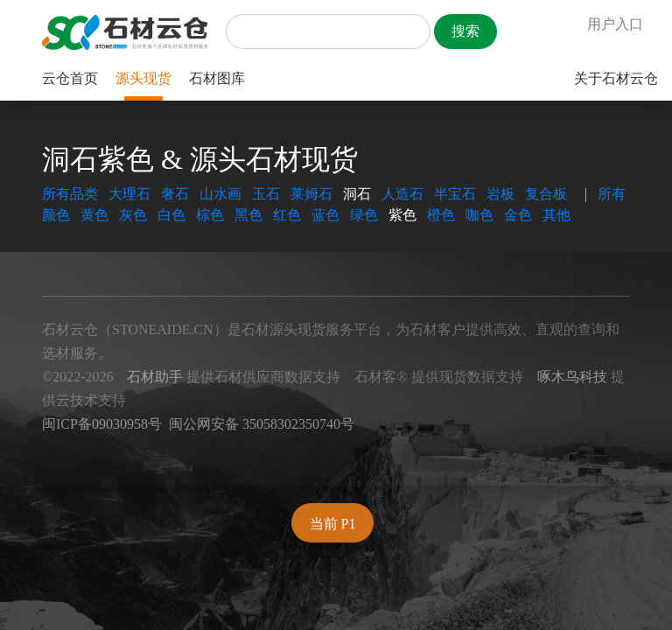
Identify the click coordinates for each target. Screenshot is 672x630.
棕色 (210, 215)
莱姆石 (311, 194)
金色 (518, 215)
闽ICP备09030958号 (102, 424)
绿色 (364, 215)
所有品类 (70, 194)
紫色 (402, 215)
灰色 (133, 215)
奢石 (175, 194)
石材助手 (155, 377)
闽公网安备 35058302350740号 (262, 424)
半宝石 (455, 194)
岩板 (500, 194)
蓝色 (325, 215)
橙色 (441, 215)
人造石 (402, 194)
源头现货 (143, 78)
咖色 (479, 215)
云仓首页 (70, 78)
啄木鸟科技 (572, 377)
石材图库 (217, 78)
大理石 (129, 194)
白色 (171, 215)
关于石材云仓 (616, 78)
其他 (556, 215)
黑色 (248, 215)
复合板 (546, 194)
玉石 (266, 194)
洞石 (357, 194)
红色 (287, 215)
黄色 (94, 215)
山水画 (220, 194)
